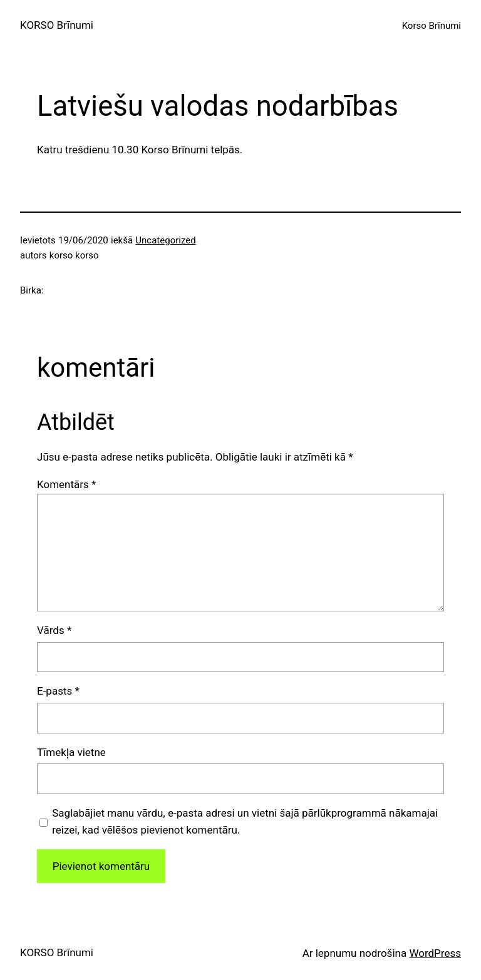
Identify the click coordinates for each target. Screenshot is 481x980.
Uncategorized (165, 240)
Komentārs (66, 484)
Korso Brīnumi (432, 26)
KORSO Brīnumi (57, 25)
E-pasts (58, 691)
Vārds (54, 630)
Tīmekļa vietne (71, 752)
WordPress (435, 953)
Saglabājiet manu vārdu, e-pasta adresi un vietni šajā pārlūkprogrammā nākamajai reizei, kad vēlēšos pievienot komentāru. (245, 821)
